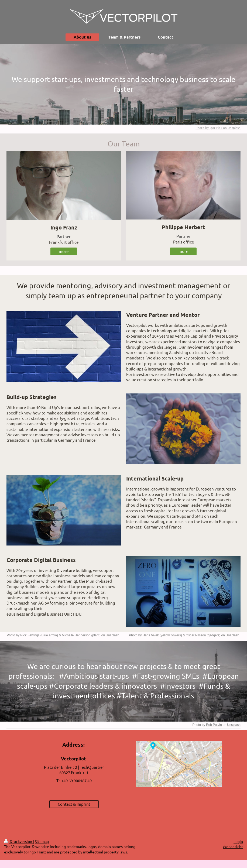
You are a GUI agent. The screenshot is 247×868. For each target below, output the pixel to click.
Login (238, 841)
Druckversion (18, 841)
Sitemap (42, 841)
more (64, 251)
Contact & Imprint (74, 804)
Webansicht (233, 846)
